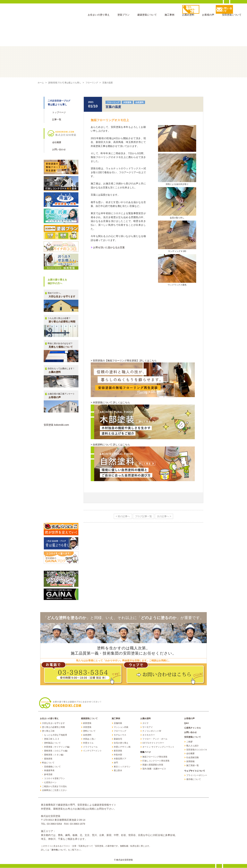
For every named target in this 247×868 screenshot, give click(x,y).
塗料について (89, 731)
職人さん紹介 (193, 746)
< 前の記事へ (121, 516)
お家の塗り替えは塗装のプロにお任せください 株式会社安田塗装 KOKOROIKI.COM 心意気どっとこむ (39, 12)
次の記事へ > (166, 516)
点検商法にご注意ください (54, 790)
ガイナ (146, 723)
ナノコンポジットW (152, 731)
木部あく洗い (89, 739)
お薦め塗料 (188, 16)
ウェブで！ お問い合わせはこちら (164, 674)
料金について (48, 763)
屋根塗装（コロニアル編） (57, 751)
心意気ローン (50, 783)
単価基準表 (49, 771)
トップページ (59, 113)
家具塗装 (118, 751)
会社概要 (57, 143)
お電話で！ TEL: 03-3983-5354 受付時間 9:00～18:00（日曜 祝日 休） (82, 674)
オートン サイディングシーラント (158, 747)
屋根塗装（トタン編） (54, 755)
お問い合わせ (59, 150)
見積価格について (52, 767)
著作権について (194, 779)
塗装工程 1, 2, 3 (51, 739)
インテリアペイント (92, 751)
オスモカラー (149, 735)
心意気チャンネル (193, 728)
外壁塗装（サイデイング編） (58, 747)
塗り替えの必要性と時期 (53, 727)
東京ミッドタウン (122, 767)
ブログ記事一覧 (143, 516)
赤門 (116, 763)
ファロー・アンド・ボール (155, 739)
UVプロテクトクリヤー (153, 743)
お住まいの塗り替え (99, 16)
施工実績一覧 (193, 766)
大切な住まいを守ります (53, 723)
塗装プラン (123, 16)
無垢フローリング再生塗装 (155, 757)
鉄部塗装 (87, 723)
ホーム (41, 83)
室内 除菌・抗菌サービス (154, 769)
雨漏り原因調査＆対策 (153, 765)
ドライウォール (90, 747)
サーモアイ (148, 727)
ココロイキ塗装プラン (54, 779)
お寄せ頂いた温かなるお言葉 (109, 248)
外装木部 (118, 755)
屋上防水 (118, 771)
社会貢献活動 (193, 758)
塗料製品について (52, 743)
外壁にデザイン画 (122, 747)
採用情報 (190, 762)
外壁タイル (88, 743)
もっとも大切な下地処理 (56, 735)
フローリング (96, 83)
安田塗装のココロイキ (197, 750)
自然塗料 (139, 103)
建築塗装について (147, 16)
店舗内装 (118, 723)
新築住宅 (118, 739)
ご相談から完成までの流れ (54, 787)
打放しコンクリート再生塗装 (156, 761)
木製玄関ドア (120, 759)
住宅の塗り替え (121, 743)
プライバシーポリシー (197, 775)
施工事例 (169, 16)
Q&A (187, 723)
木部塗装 (127, 103)
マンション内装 (121, 727)
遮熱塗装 (48, 759)
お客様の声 (208, 16)
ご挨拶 (189, 742)
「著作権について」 (59, 850)
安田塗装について (232, 16)
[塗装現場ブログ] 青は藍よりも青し (67, 83)
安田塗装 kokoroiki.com (56, 425)
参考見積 (48, 775)
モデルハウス (120, 735)
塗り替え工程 (48, 731)
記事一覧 (57, 120)
